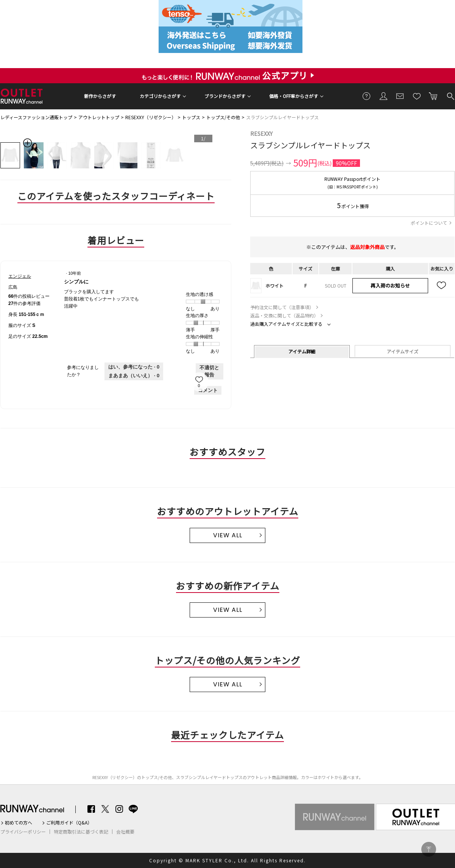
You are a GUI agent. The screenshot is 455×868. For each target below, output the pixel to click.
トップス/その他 (223, 117)
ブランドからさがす (225, 96)
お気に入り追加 (442, 286)
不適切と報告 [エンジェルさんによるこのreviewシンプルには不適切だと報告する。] (209, 371)
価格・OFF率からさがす (294, 96)
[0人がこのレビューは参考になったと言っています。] (134, 367)
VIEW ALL (228, 535)
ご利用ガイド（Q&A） (69, 823)
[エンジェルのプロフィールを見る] (20, 276)
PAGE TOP (429, 849)
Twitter (105, 809)
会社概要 (125, 832)
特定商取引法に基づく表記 (81, 832)
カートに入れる (433, 96)
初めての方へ (19, 823)
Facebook (91, 809)
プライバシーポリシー (23, 832)
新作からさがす (100, 96)
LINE (133, 809)
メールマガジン (400, 96)
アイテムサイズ (403, 351)
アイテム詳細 (302, 351)
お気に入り (417, 96)
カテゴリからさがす (160, 96)
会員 (383, 96)
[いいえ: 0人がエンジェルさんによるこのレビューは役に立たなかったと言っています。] (134, 376)
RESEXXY (261, 134)
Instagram (119, 809)
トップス (191, 117)
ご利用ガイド (367, 96)
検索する (450, 96)
